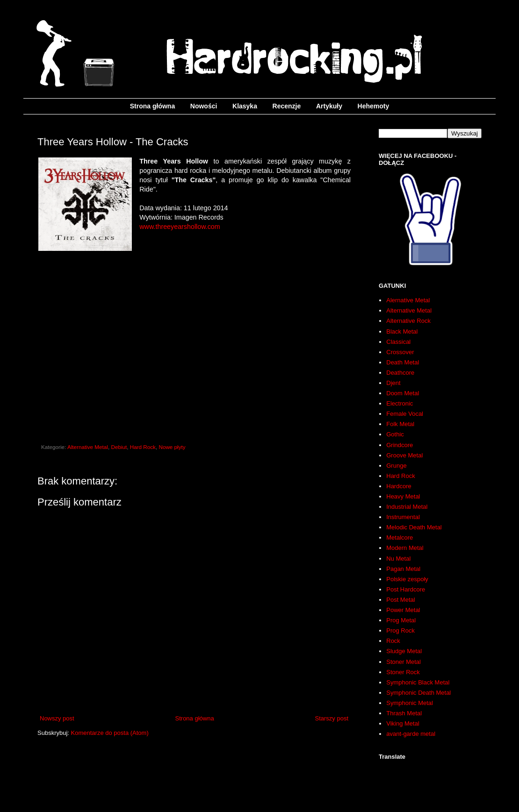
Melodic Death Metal (414, 527)
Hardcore (399, 486)
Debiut (119, 447)
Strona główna (152, 106)
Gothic (395, 434)
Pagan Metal (403, 569)
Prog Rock (400, 630)
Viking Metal (403, 723)
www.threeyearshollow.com (180, 227)
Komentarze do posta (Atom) (110, 733)
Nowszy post (57, 718)
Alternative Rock (408, 321)
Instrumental (403, 517)
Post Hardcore (406, 589)
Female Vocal (405, 414)
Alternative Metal (88, 447)
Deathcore (400, 373)
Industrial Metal (407, 507)
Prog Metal (401, 620)
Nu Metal (398, 559)
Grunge (396, 466)
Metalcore (400, 538)
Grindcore (400, 445)
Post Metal (400, 600)
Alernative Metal (408, 300)
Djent (393, 383)
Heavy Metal (403, 496)
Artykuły (329, 106)
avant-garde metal (411, 734)
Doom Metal (403, 393)
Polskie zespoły (407, 579)
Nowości (204, 106)
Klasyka (245, 106)
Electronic (400, 403)
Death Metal (403, 362)
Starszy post (332, 718)
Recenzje (287, 106)
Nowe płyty (172, 447)
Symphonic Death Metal (418, 693)
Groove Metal (404, 455)
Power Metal (403, 610)
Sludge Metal (404, 651)
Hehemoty (374, 106)
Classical (398, 342)
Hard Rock (143, 447)
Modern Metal (405, 548)
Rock (393, 641)
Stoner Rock (403, 672)
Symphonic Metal (410, 703)
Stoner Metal (404, 662)
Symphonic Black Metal (418, 682)
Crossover (400, 352)
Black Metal (402, 331)
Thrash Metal (404, 713)
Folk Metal (400, 424)
